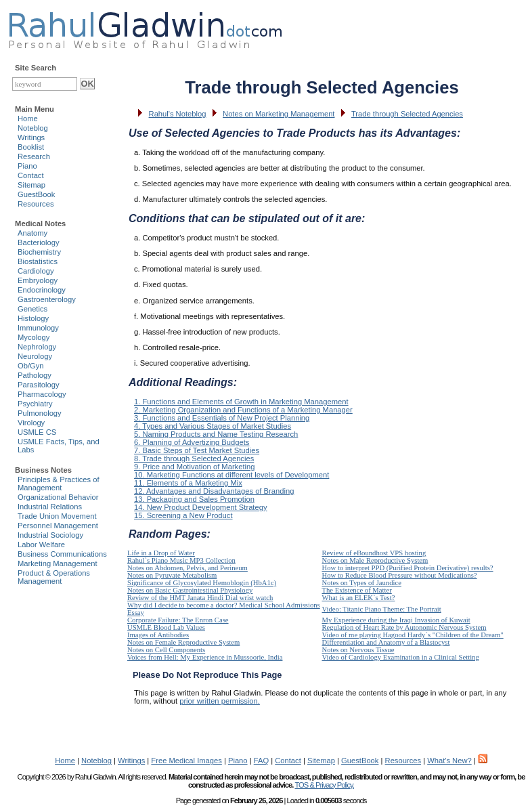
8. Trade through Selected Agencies (194, 458)
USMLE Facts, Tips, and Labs (59, 446)
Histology (33, 318)
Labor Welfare (41, 544)
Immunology (38, 328)
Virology (31, 423)
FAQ (261, 761)
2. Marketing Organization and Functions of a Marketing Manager (243, 410)
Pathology (35, 375)
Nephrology (37, 347)
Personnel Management (58, 526)
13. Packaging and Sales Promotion (194, 499)
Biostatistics (38, 261)
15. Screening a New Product (183, 515)
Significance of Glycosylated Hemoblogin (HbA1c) (202, 583)
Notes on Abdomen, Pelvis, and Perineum (187, 568)
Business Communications (62, 554)
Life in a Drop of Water (161, 553)
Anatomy (32, 233)
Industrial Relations (50, 507)
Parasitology (39, 385)
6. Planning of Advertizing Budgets (192, 442)
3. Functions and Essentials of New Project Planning (222, 418)
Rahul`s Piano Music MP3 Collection (181, 560)
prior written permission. (220, 701)
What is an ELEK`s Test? (359, 598)
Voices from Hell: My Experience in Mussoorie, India (205, 657)
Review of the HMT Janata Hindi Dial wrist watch (200, 598)
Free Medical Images (186, 761)
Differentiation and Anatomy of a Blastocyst (386, 642)
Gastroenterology (47, 299)
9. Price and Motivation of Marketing (194, 467)
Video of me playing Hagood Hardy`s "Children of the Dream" (413, 635)
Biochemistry (39, 252)
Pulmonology (40, 413)
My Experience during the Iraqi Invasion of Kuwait (396, 620)
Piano (27, 166)
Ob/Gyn (31, 366)
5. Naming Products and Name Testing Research (216, 434)
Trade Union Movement (57, 516)
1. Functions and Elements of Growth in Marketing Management (241, 402)
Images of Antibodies (158, 635)
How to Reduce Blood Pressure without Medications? (400, 575)
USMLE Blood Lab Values (166, 627)
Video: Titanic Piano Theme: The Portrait (382, 609)
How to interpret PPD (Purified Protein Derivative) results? (408, 568)
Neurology (35, 356)
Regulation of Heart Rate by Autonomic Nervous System (404, 627)
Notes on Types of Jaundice (362, 583)
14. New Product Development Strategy (201, 507)
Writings (31, 137)
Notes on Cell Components (166, 650)
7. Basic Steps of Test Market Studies (197, 450)
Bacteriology (39, 242)
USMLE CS (37, 432)
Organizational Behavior (58, 497)
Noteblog (33, 128)
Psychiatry (35, 404)
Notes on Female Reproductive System (183, 642)
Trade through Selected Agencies (407, 114)
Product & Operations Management (54, 577)
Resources (36, 204)
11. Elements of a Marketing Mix (188, 483)
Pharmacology (42, 394)
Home (28, 119)
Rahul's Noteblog (178, 114)
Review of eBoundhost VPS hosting (374, 553)
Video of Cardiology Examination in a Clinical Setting (401, 657)
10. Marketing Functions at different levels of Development (231, 475)
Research (34, 156)
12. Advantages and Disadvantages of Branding (214, 491)
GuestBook (36, 194)
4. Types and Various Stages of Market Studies (213, 426)
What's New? (449, 761)
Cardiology (36, 271)
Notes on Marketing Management (279, 114)
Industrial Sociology (50, 535)
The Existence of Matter (357, 590)
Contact (31, 175)
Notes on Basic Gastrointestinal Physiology (190, 590)
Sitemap (31, 185)
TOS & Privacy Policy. (324, 785)
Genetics (32, 309)
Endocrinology (42, 290)
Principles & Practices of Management (59, 484)
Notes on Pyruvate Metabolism (172, 575)
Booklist (31, 147)
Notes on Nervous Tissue (358, 650)
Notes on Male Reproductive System (375, 560)
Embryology (38, 280)
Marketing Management (58, 563)
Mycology (34, 337)
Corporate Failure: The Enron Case (178, 620)
